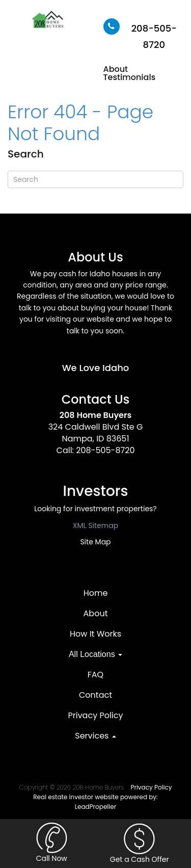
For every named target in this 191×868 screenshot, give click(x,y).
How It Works (95, 634)
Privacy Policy (95, 715)
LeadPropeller (95, 807)
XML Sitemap (95, 525)
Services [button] (95, 736)
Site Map (95, 542)
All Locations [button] (95, 654)
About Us (95, 257)
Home (96, 593)
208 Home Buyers (95, 415)
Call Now (51, 843)
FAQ (95, 675)
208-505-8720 (105, 450)
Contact (95, 695)
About (116, 69)
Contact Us (96, 399)
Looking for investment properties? (95, 509)
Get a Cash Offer (140, 844)
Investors (96, 491)
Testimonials (130, 77)
